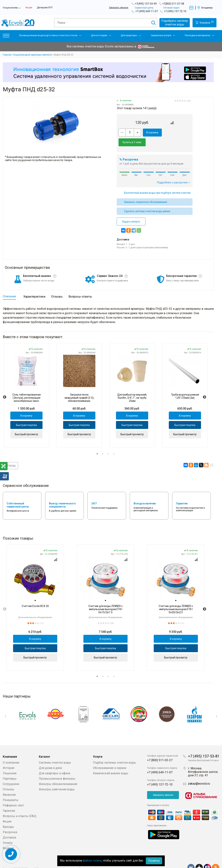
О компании (11, 753)
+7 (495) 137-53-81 (204, 746)
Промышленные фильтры (57, 769)
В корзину (152, 132)
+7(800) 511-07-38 (173, 4)
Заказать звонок (119, 7)
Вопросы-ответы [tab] (80, 287)
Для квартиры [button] (131, 35)
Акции (29, 7)
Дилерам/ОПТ (45, 7)
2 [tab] (103, 444)
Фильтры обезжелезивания (58, 774)
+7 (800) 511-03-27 (160, 750)
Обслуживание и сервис (110, 758)
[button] (6, 36)
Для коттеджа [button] (101, 35)
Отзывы (8, 780)
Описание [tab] (9, 287)
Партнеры (10, 769)
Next (205, 387)
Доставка (9, 828)
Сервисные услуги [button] (163, 35)
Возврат (8, 838)
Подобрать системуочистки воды (175, 23)
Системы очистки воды (55, 753)
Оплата (8, 833)
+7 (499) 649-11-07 (147, 11)
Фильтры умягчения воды (57, 780)
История (8, 758)
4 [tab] (114, 444)
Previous (5, 387)
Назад (10, 456)
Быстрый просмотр (27, 424)
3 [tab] (108, 444)
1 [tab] (97, 444)
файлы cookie (92, 861)
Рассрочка (10, 822)
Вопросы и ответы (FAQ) (20, 806)
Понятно (154, 861)
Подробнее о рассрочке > (173, 173)
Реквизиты (11, 790)
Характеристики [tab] (34, 287)
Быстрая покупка (26, 415)
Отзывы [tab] (57, 287)
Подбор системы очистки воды (114, 753)
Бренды (8, 817)
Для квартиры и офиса (54, 763)
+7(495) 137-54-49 (146, 4)
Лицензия (10, 763)
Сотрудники (11, 774)
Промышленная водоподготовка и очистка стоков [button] (50, 35)
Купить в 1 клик (177, 132)
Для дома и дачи (50, 758)
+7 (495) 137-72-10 (175, 11)
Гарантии (9, 801)
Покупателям (10, 8)
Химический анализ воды (111, 763)
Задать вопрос (131, 212)
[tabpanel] (26, 385)
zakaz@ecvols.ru (199, 774)
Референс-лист (13, 796)
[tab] (35, 591)
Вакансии (9, 785)
